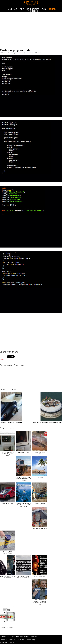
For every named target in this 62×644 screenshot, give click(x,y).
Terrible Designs (8, 503)
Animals (13, 9)
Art (22, 9)
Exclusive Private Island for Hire (47, 423)
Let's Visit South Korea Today (8, 552)
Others (53, 9)
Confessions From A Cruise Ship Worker (24, 577)
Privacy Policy (30, 640)
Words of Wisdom (40, 576)
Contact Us (4, 640)
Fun (44, 9)
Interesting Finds (24, 452)
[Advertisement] (31, 31)
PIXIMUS (31, 2)
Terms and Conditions (17, 640)
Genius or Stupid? (8, 627)
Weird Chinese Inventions (40, 504)
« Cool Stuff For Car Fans (11, 423)
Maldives (40, 477)
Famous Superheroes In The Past (8, 577)
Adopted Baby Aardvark (40, 453)
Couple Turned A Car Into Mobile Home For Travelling (24, 479)
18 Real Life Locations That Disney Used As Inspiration (24, 505)
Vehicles (33, 11)
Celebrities (33, 9)
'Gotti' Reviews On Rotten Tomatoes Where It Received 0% (40, 602)
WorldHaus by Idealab (40, 528)
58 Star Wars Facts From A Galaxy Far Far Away (8, 454)
